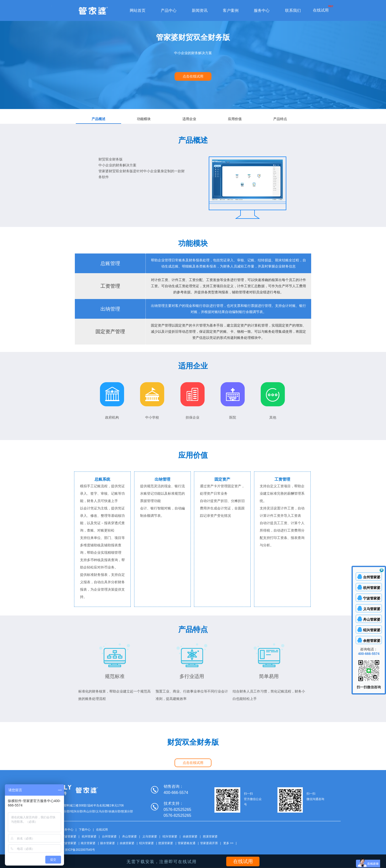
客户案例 (231, 10)
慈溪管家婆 (210, 836)
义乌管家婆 (150, 836)
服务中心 (262, 10)
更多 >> (228, 843)
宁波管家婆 (69, 836)
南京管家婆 (88, 843)
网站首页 (138, 10)
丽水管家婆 (108, 843)
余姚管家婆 (190, 836)
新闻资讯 (200, 10)
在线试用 (321, 10)
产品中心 (169, 10)
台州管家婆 (109, 836)
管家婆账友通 (187, 843)
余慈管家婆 (372, 641)
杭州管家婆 (89, 836)
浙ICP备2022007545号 (80, 850)
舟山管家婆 (129, 836)
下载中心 (85, 830)
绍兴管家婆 (170, 836)
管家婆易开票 (209, 843)
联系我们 (293, 10)
